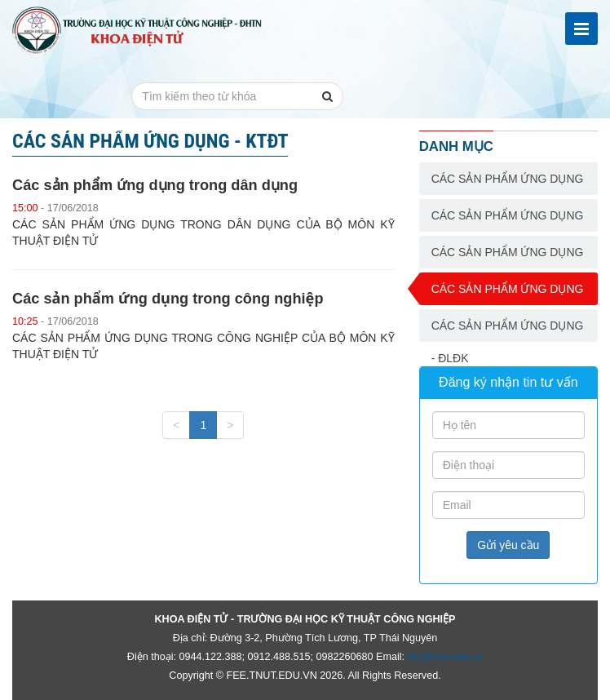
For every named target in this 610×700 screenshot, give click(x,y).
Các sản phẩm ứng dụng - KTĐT (508, 294)
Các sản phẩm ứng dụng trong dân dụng (155, 185)
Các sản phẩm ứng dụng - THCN (508, 220)
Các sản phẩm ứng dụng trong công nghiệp (168, 299)
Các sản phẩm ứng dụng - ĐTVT (508, 184)
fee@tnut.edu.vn (446, 657)
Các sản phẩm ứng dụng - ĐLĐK (508, 330)
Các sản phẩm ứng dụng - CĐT (508, 257)
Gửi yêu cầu (508, 545)
